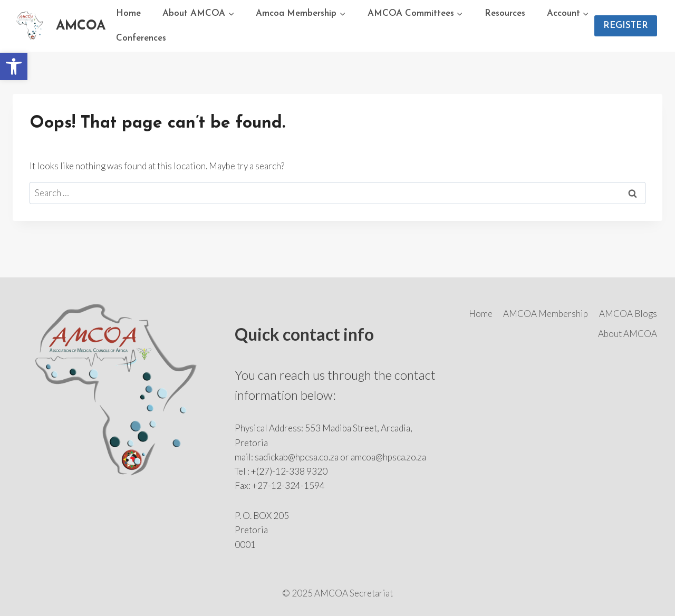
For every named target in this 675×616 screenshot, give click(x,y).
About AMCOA (628, 334)
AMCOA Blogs (628, 314)
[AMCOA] (59, 26)
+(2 (258, 471)
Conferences (141, 38)
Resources (505, 13)
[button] (14, 66)
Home (128, 13)
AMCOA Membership (546, 314)
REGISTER (626, 26)
